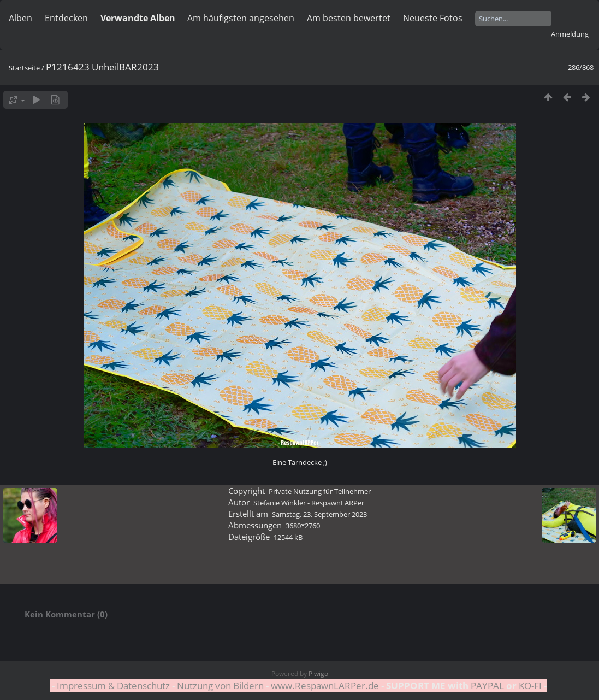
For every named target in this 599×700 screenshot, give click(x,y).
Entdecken (66, 18)
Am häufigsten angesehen (241, 18)
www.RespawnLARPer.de (325, 686)
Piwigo (318, 673)
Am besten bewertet (349, 18)
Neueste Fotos (433, 18)
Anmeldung (570, 34)
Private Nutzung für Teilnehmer (320, 491)
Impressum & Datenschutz (113, 686)
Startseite (24, 68)
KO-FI (530, 686)
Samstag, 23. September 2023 (319, 514)
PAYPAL (487, 686)
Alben (20, 18)
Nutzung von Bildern (220, 686)
